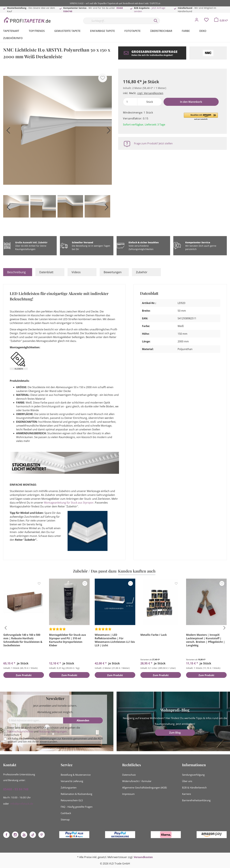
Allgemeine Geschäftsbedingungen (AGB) (144, 787)
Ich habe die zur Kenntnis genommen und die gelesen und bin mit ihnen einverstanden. (55, 740)
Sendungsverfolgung (193, 775)
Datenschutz (129, 775)
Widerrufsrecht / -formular (137, 781)
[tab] (18, 272)
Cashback (66, 813)
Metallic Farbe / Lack (154, 635)
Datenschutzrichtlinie (20, 731)
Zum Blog (175, 733)
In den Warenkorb (191, 102)
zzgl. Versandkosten (150, 93)
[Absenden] (83, 720)
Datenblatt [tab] (46, 272)
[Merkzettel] (206, 21)
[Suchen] (156, 21)
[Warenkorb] (221, 20)
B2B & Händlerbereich (194, 787)
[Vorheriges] (7, 131)
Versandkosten (143, 857)
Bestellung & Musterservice (76, 775)
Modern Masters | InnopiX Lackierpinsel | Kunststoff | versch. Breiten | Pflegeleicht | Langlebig (205, 640)
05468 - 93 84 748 (16, 789)
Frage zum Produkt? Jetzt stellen (153, 143)
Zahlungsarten (69, 787)
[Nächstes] (108, 131)
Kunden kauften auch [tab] (137, 571)
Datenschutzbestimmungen (40, 739)
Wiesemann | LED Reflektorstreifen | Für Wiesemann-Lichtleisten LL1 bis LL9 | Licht (115, 640)
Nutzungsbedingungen (53, 731)
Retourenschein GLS (72, 800)
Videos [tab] (76, 272)
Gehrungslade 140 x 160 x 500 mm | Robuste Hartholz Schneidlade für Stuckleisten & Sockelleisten (23, 640)
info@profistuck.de (22, 804)
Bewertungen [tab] (113, 272)
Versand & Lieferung (72, 781)
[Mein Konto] (197, 21)
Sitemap (65, 820)
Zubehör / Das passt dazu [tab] (95, 571)
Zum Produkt (24, 675)
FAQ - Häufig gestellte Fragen (77, 807)
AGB (100, 739)
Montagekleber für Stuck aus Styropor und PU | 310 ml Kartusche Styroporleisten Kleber (67, 640)
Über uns (187, 781)
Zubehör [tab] (142, 272)
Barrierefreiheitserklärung (196, 800)
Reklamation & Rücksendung (76, 794)
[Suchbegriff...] (117, 21)
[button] (201, 117)
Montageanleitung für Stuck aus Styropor (69, 503)
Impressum (128, 794)
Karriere (186, 794)
